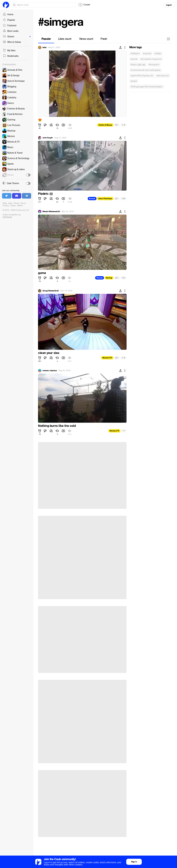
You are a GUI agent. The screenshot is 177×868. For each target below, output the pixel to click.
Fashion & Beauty (105, 125)
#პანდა (158, 54)
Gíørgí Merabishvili (51, 291)
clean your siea (49, 353)
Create (84, 5)
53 (123, 198)
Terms (23, 203)
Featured (9, 26)
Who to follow (12, 42)
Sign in (134, 862)
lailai (44, 48)
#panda (134, 59)
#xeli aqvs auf (163, 76)
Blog (5, 203)
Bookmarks (11, 56)
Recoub (92, 199)
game (42, 273)
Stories (17, 37)
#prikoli (134, 81)
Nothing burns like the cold (57, 426)
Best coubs (11, 31)
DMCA (20, 206)
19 (123, 125)
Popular (9, 20)
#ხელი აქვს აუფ (138, 65)
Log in (169, 5)
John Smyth (47, 138)
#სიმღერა (135, 54)
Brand (17, 203)
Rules (13, 206)
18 (123, 358)
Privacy (6, 206)
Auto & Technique (105, 199)
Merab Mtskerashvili (51, 212)
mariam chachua (50, 371)
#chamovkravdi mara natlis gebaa (146, 70)
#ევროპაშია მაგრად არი (142, 76)
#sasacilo (147, 54)
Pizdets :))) (45, 194)
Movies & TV (107, 358)
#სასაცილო (154, 65)
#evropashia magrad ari (151, 59)
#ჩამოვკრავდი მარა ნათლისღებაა (147, 87)
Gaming (109, 278)
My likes (9, 51)
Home (8, 14)
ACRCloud (7, 217)
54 (123, 278)
